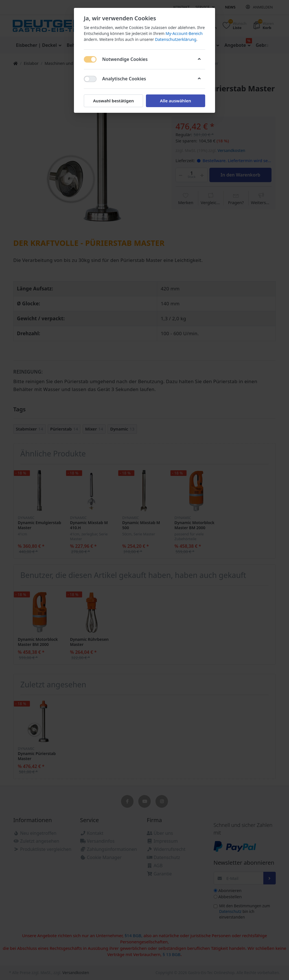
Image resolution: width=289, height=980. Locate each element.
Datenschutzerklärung (176, 39)
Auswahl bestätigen (113, 101)
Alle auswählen (176, 101)
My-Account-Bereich (184, 33)
